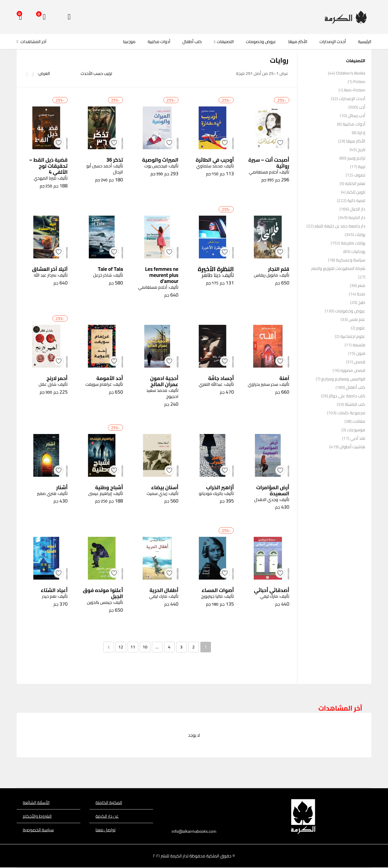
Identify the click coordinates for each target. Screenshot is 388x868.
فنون (361, 353)
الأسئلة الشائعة (36, 803)
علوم (361, 328)
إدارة (361, 133)
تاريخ (361, 150)
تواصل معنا (105, 830)
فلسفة (359, 345)
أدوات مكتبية (159, 42)
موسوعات (356, 430)
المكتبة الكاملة (109, 803)
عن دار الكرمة (107, 816)
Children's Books (351, 73)
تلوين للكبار (356, 192)
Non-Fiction (355, 90)
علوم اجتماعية (353, 336)
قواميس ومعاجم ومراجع (343, 379)
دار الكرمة (357, 217)
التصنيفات (224, 42)
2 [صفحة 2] (193, 647)
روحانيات (358, 251)
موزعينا (129, 42)
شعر (361, 285)
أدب (362, 107)
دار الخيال (358, 209)
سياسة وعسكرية (351, 260)
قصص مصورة (353, 370)
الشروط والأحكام (37, 816)
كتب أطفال (192, 42)
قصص (360, 362)
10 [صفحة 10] (145, 647)
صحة (361, 294)
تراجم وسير (356, 158)
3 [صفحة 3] (181, 647)
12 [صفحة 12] (121, 647)
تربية (362, 167)
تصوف (360, 175)
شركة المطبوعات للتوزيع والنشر (338, 268)
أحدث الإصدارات (333, 42)
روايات (360, 234)
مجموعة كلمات (351, 413)
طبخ (362, 302)
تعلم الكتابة (355, 183)
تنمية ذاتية (356, 200)
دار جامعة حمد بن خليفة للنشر (340, 226)
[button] (21, 17)
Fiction (359, 82)
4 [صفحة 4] (169, 647)
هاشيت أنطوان (352, 447)
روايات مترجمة (353, 243)
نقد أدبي (358, 438)
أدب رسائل (356, 116)
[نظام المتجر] (86, 73)
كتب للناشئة (355, 404)
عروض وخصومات (261, 42)
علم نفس (357, 319)
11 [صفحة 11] (133, 647)
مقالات (359, 421)
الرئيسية (365, 42)
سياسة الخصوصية (38, 830)
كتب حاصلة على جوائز (347, 396)
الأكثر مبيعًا (298, 42)
